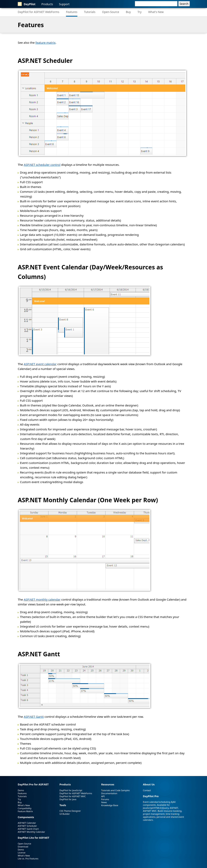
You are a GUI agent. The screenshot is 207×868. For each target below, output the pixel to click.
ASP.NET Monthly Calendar (57, 500)
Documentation (109, 793)
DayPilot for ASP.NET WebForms (38, 12)
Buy (128, 12)
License (22, 853)
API (103, 796)
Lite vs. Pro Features (28, 859)
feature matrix (46, 43)
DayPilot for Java (68, 799)
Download (23, 847)
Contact (147, 790)
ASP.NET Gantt (39, 654)
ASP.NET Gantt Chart (28, 829)
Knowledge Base (110, 805)
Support (64, 4)
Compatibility (25, 808)
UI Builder (65, 814)
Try (140, 12)
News (104, 802)
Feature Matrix (25, 811)
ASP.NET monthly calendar (42, 599)
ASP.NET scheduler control (42, 165)
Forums (105, 799)
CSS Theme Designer (70, 811)
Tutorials (90, 12)
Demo (21, 790)
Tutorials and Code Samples (116, 790)
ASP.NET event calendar (40, 364)
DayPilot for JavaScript (71, 790)
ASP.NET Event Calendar (53, 267)
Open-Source (111, 12)
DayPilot (27, 4)
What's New (156, 12)
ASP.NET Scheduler (45, 61)
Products (47, 4)
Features (72, 12)
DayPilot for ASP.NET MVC (73, 796)
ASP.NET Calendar (27, 823)
